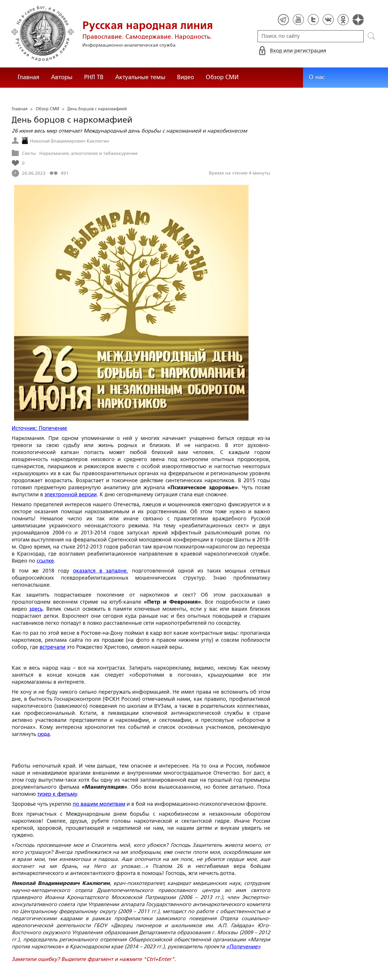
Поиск (371, 36)
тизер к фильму (57, 794)
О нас (317, 77)
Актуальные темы (140, 77)
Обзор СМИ (222, 77)
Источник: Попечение (39, 428)
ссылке (45, 561)
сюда (44, 734)
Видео (186, 77)
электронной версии (71, 495)
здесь (36, 609)
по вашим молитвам (99, 804)
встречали (52, 647)
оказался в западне (100, 571)
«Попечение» (243, 947)
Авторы (62, 77)
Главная (28, 77)
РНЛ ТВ (94, 77)
